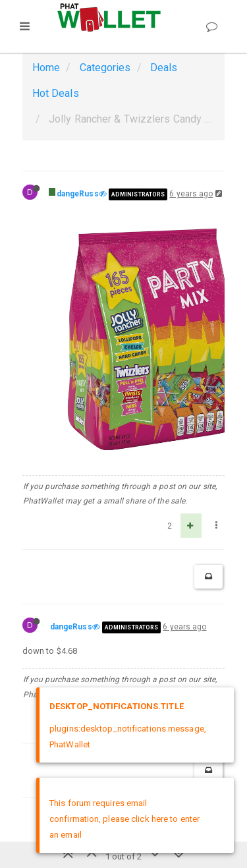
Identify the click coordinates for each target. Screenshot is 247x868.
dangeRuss (78, 194)
